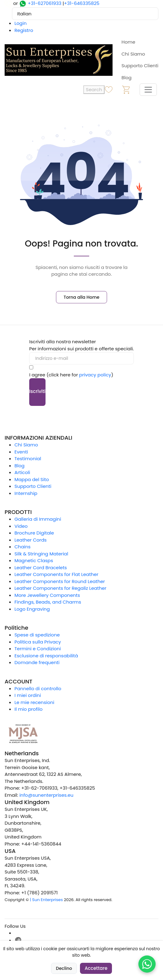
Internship (26, 493)
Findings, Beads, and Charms (48, 602)
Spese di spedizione (37, 635)
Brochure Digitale (34, 533)
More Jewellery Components (47, 595)
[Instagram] (18, 933)
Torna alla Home (81, 297)
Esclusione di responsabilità (46, 656)
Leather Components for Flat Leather (56, 574)
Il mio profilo (28, 709)
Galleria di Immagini (38, 519)
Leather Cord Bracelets (41, 568)
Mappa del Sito (32, 479)
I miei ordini (28, 695)
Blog (127, 78)
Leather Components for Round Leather (60, 581)
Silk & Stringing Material (41, 554)
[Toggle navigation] (148, 90)
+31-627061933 (44, 3)
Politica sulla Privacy (38, 642)
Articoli (22, 472)
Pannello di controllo (38, 688)
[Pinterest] (18, 940)
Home (128, 42)
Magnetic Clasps (34, 560)
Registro (24, 30)
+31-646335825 (82, 3)
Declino (64, 968)
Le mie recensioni (34, 702)
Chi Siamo (133, 54)
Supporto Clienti (140, 66)
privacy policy (95, 375)
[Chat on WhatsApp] (147, 964)
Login (21, 23)
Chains (22, 547)
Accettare (96, 968)
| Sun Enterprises (46, 900)
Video (21, 526)
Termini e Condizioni (38, 649)
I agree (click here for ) (71, 375)
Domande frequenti (37, 662)
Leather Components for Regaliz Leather (60, 588)
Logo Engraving (32, 609)
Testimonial (28, 459)
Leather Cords (31, 540)
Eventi (21, 452)
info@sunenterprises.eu (46, 795)
